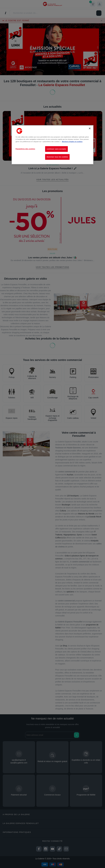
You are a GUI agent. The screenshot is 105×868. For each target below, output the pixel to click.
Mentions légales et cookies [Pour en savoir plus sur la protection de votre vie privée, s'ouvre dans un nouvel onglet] (72, 141)
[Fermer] (90, 128)
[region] (52, 145)
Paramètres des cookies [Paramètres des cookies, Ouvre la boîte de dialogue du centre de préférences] (25, 149)
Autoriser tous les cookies (57, 157)
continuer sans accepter (56, 149)
